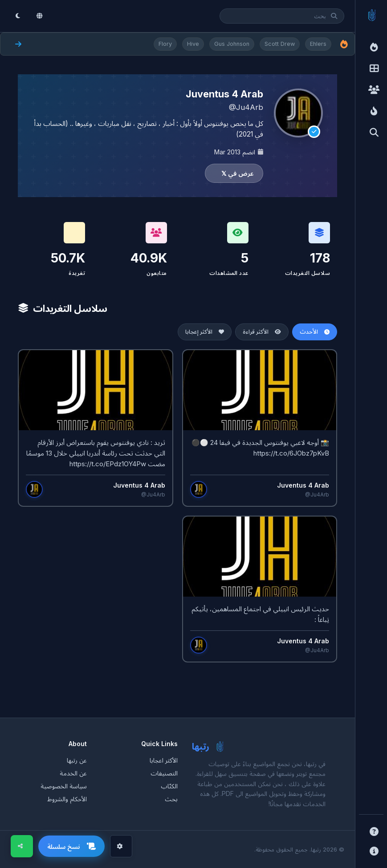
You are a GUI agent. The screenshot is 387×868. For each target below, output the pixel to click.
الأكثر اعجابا (164, 760)
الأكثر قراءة (262, 331)
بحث (171, 799)
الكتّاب (169, 786)
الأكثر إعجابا (205, 331)
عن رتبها (77, 760)
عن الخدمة (73, 773)
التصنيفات (164, 773)
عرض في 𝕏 (238, 173)
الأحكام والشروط (67, 799)
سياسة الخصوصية (64, 786)
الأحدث (315, 331)
